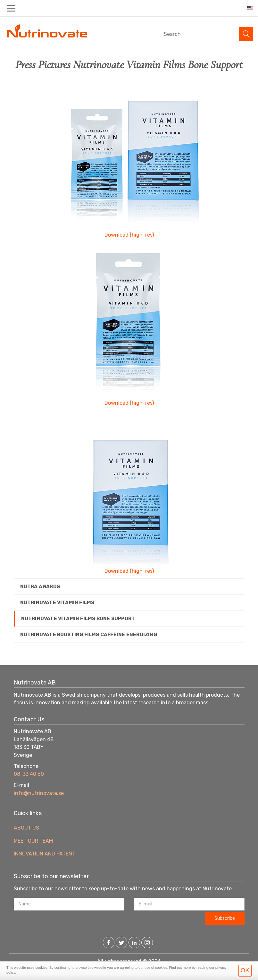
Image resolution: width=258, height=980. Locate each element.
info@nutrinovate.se (39, 793)
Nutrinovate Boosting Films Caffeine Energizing (89, 635)
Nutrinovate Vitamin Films (57, 603)
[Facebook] (109, 943)
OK (245, 970)
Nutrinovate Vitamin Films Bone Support (78, 619)
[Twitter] (121, 943)
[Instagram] (147, 943)
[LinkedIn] (134, 943)
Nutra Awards (40, 587)
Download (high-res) (129, 235)
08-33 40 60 (29, 774)
